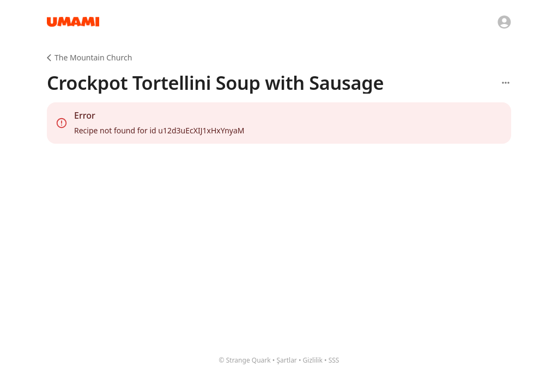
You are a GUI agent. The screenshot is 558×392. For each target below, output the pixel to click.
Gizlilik (313, 360)
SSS (334, 360)
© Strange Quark (245, 360)
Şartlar (286, 360)
